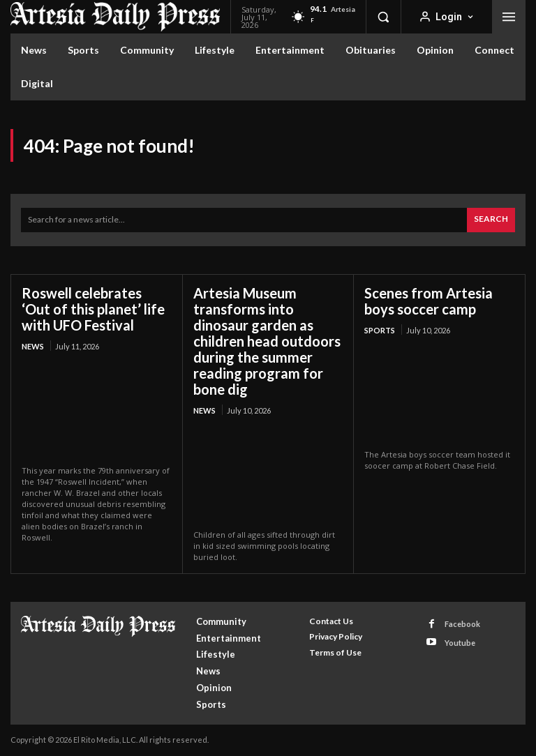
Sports (380, 330)
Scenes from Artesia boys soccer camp (429, 301)
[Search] (491, 220)
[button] (383, 17)
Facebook (462, 624)
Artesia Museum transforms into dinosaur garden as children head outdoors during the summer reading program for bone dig (267, 341)
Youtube (460, 643)
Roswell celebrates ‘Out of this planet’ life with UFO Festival (93, 309)
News (33, 346)
